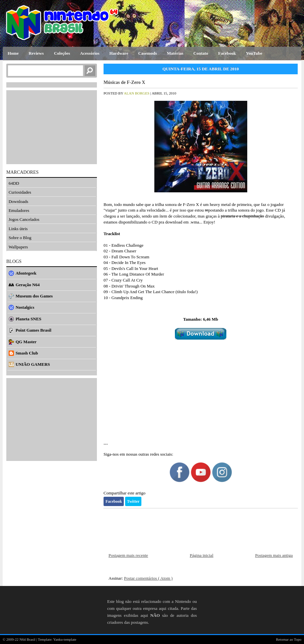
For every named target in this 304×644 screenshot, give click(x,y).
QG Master (26, 342)
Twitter (133, 501)
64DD (14, 183)
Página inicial (202, 555)
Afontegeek (26, 273)
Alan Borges (137, 93)
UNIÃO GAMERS (33, 364)
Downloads (18, 201)
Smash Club (27, 353)
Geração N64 (28, 285)
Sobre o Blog (20, 238)
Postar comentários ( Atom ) (149, 578)
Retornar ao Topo (289, 639)
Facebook (114, 501)
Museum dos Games (34, 296)
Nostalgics (25, 307)
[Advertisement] (201, 390)
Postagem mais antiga (274, 555)
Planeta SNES (29, 319)
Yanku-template (65, 639)
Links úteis (18, 229)
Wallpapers (18, 247)
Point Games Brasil (34, 330)
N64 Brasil (28, 639)
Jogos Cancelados (24, 219)
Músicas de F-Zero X (124, 82)
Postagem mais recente (128, 555)
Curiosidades (20, 192)
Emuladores (19, 210)
